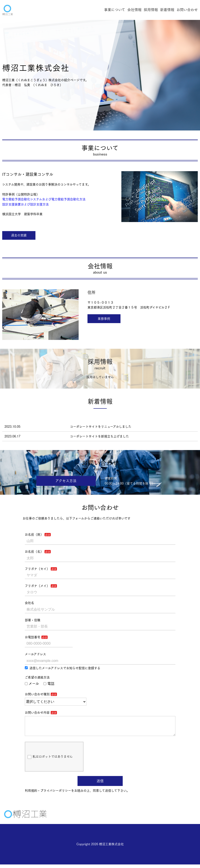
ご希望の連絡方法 (37, 677)
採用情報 (151, 10)
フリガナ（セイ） (37, 569)
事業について (115, 10)
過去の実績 (19, 235)
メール (32, 684)
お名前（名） (34, 552)
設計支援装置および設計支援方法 (25, 204)
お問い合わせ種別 (37, 694)
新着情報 (167, 10)
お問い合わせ (187, 10)
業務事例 (104, 319)
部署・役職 (33, 620)
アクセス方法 (66, 481)
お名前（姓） (34, 535)
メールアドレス (35, 654)
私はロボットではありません (50, 761)
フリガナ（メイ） (37, 586)
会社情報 (134, 10)
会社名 (29, 603)
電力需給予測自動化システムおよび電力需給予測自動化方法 (44, 199)
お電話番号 (33, 637)
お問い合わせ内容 (37, 713)
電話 (49, 684)
